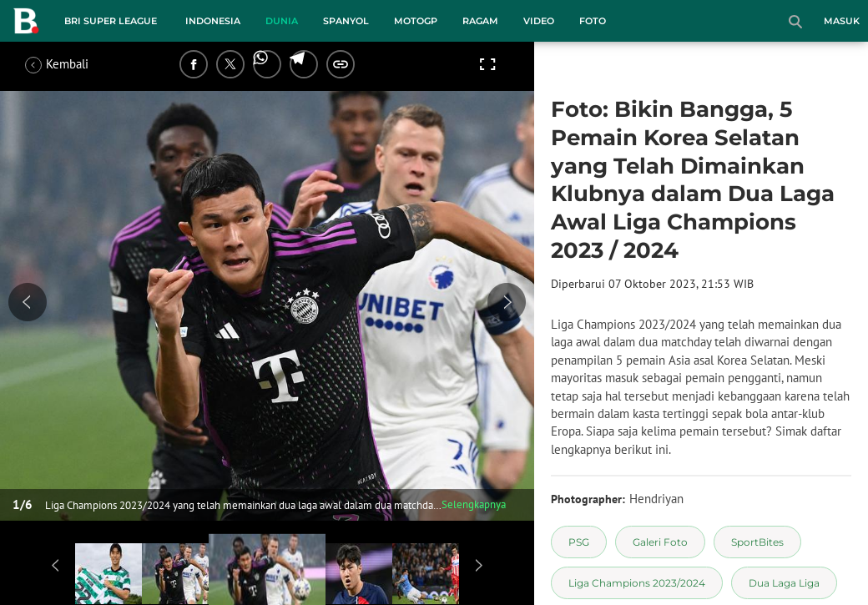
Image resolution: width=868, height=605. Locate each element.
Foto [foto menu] (593, 21)
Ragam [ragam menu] (480, 21)
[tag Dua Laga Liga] (784, 583)
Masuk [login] (842, 21)
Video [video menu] (539, 21)
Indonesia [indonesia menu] (213, 21)
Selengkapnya (474, 504)
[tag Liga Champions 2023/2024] (637, 583)
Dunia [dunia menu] (282, 21)
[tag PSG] (579, 542)
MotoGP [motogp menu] (416, 21)
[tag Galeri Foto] (660, 542)
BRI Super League (111, 21)
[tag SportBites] (757, 542)
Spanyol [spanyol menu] (346, 21)
